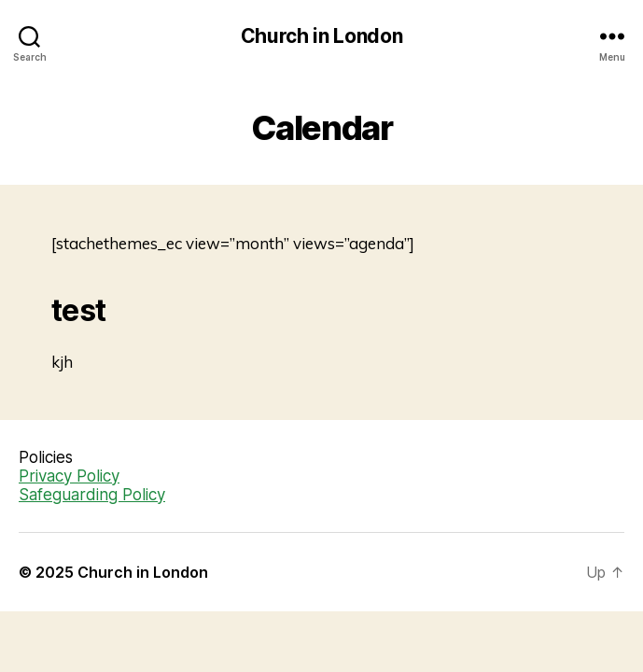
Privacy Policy (69, 476)
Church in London (322, 36)
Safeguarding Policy (92, 495)
